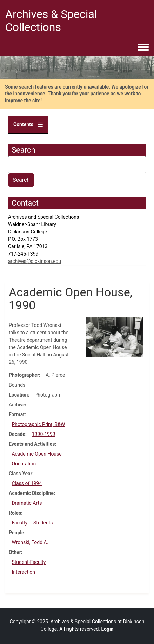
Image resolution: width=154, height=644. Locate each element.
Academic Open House (36, 454)
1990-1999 (44, 434)
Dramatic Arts (27, 503)
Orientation (24, 464)
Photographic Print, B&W (38, 424)
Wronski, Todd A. (30, 542)
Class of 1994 (27, 483)
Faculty (19, 523)
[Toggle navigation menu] (143, 47)
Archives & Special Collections (51, 21)
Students (43, 523)
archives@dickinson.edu (35, 261)
